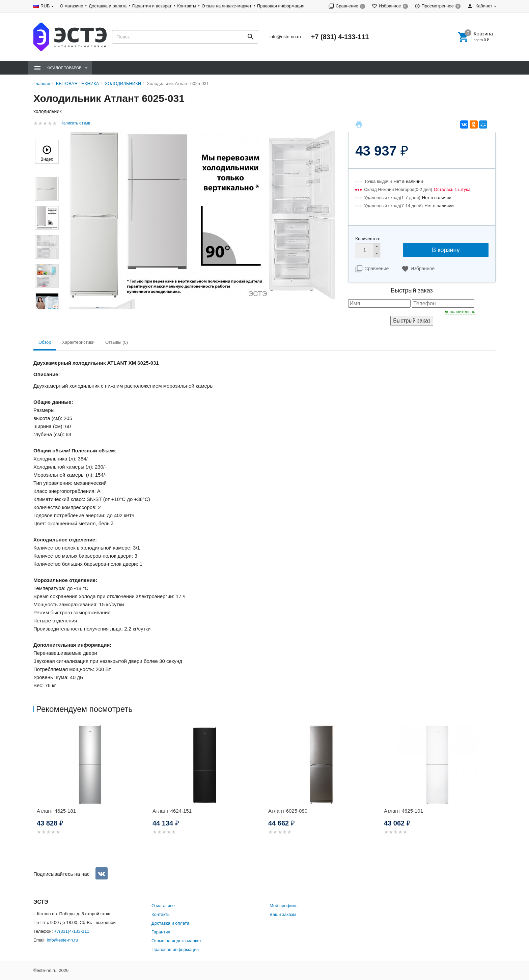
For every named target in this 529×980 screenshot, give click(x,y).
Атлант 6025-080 (288, 811)
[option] (91, 788)
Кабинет (480, 6)
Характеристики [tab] (78, 342)
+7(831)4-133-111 (72, 931)
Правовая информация (281, 6)
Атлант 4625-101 (403, 811)
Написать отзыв (75, 123)
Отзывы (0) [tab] (117, 342)
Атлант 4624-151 (172, 811)
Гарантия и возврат (152, 6)
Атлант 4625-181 (56, 811)
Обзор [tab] (45, 342)
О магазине (71, 6)
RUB (45, 6)
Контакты (187, 6)
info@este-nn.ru (285, 37)
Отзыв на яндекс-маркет (227, 6)
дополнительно (460, 312)
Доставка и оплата (108, 6)
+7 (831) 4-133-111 (340, 37)
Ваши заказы (283, 914)
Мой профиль (284, 906)
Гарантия (161, 932)
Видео (47, 153)
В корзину (446, 250)
